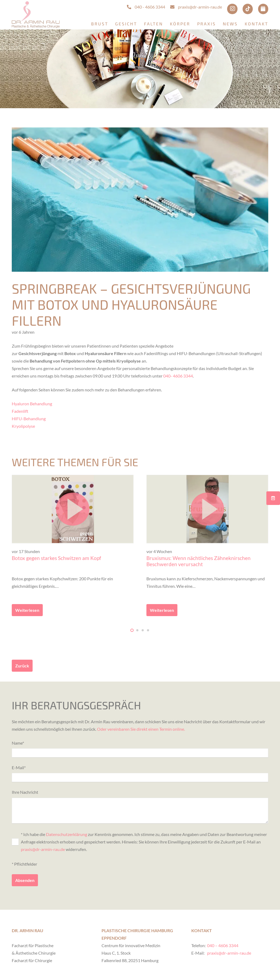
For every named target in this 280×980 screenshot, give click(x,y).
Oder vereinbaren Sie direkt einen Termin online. (141, 729)
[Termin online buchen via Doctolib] (263, 9)
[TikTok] (248, 9)
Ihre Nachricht (140, 806)
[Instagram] (232, 9)
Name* (140, 749)
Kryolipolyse (23, 426)
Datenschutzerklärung (67, 834)
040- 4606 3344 (178, 376)
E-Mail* (140, 773)
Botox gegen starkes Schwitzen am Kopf (56, 558)
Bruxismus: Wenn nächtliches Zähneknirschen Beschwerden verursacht (199, 561)
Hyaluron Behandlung (32, 404)
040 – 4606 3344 (223, 945)
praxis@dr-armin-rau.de (43, 849)
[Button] (273, 498)
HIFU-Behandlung (29, 419)
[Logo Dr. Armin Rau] (36, 15)
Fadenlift (20, 411)
